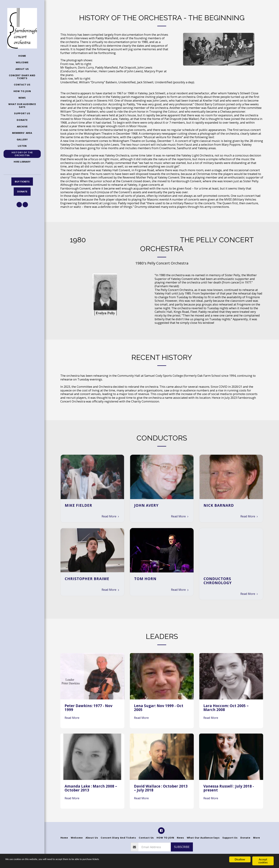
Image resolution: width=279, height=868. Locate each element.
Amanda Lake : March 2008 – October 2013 (91, 788)
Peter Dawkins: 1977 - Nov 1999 (89, 708)
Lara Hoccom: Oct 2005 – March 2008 (226, 708)
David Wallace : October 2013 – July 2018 (161, 788)
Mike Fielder (78, 505)
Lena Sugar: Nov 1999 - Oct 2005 (159, 708)
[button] (19, 205)
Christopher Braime (87, 579)
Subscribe (182, 847)
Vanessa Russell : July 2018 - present (229, 788)
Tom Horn (145, 579)
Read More (111, 516)
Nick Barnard (219, 505)
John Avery (146, 505)
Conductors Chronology (218, 581)
